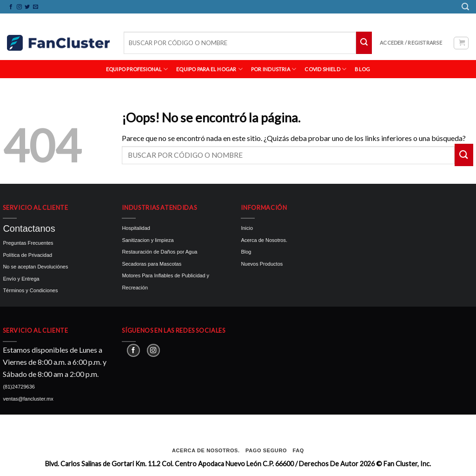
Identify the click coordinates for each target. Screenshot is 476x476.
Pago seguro (266, 450)
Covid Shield (325, 69)
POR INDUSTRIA (274, 69)
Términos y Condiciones (30, 290)
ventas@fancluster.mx (28, 399)
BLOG (362, 69)
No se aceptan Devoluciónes (35, 267)
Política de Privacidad (27, 255)
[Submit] (364, 43)
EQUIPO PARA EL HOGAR (209, 69)
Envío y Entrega (21, 279)
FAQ (298, 450)
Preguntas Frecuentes (28, 243)
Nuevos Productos (262, 264)
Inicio (247, 228)
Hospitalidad (136, 228)
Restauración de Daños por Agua (159, 252)
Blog (246, 252)
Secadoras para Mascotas (152, 264)
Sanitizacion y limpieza (148, 240)
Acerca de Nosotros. (264, 240)
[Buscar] (465, 7)
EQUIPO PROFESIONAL (137, 69)
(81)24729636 (19, 387)
